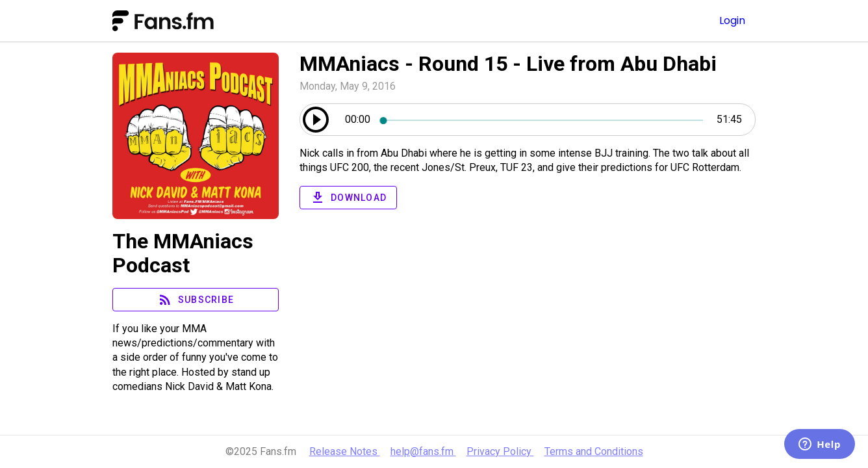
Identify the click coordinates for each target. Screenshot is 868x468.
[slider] (543, 120)
